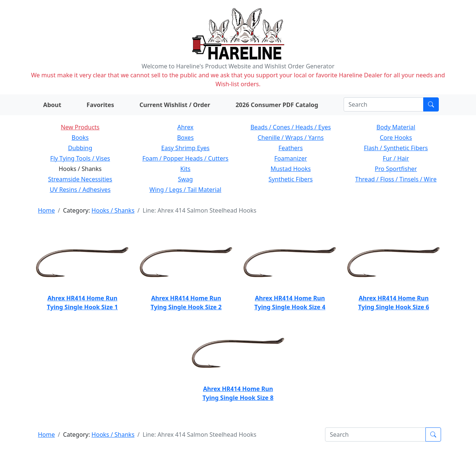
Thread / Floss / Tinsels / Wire (396, 179)
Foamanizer (290, 158)
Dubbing (80, 148)
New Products (80, 127)
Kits (185, 169)
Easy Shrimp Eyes (186, 148)
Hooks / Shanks (113, 210)
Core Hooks (396, 138)
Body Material (396, 127)
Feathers (291, 148)
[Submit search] (431, 104)
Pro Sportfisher (396, 169)
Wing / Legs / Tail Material (185, 190)
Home (46, 210)
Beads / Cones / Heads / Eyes (290, 127)
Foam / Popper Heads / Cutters (186, 158)
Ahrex (186, 127)
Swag (185, 179)
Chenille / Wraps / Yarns (291, 138)
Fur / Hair (396, 158)
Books (80, 138)
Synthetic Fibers (291, 179)
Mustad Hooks (290, 169)
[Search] (384, 104)
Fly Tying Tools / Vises (80, 158)
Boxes (185, 138)
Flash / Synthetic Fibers (396, 148)
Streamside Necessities (80, 179)
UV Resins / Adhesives (80, 190)
